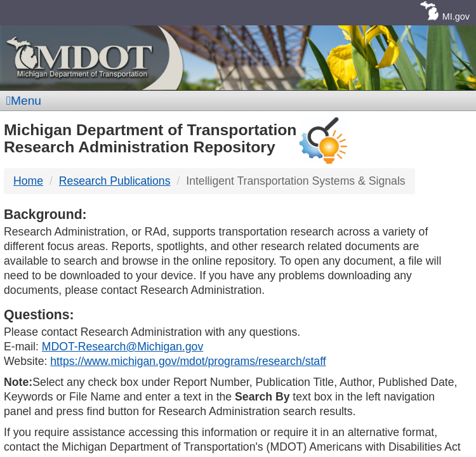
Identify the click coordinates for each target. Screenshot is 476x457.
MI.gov (456, 17)
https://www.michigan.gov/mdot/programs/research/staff (188, 361)
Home (28, 181)
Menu (24, 101)
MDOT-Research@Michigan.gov (122, 347)
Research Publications (115, 181)
